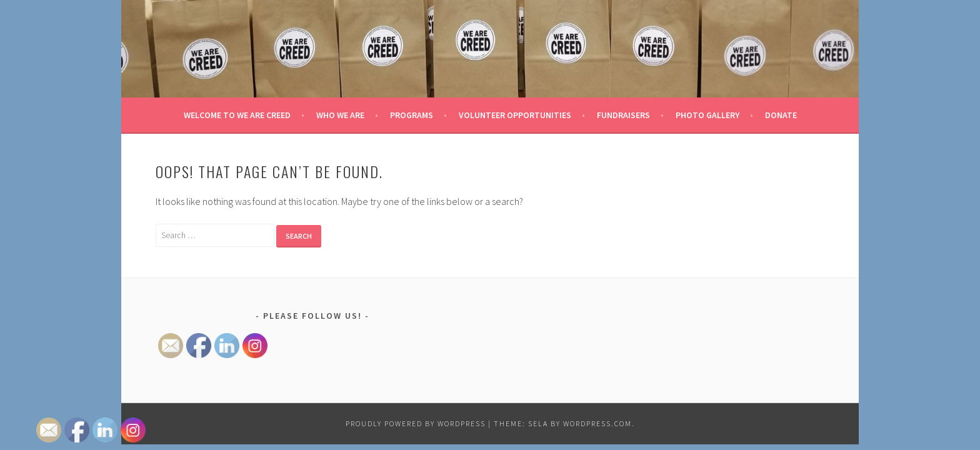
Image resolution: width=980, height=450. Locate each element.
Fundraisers (623, 115)
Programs (412, 115)
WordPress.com (597, 423)
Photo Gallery (707, 115)
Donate (781, 115)
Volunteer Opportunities (515, 115)
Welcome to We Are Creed (237, 115)
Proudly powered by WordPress (416, 423)
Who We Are (340, 115)
